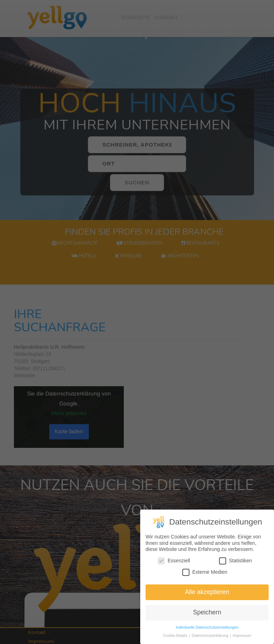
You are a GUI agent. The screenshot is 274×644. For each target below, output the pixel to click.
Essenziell (174, 561)
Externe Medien (205, 573)
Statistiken (236, 561)
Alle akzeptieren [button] (207, 593)
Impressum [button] (242, 636)
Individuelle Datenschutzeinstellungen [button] (207, 628)
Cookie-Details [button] (176, 636)
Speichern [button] (207, 613)
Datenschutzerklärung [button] (211, 636)
